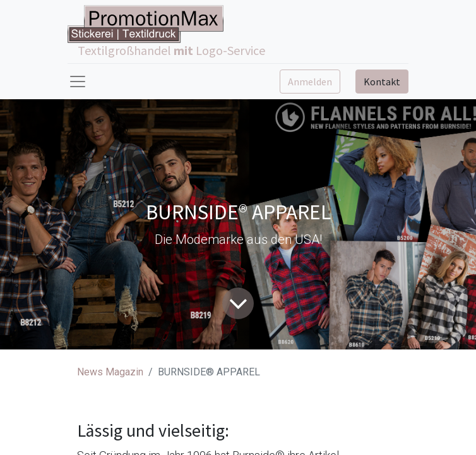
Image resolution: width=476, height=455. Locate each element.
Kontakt (382, 82)
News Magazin (110, 372)
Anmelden (310, 82)
